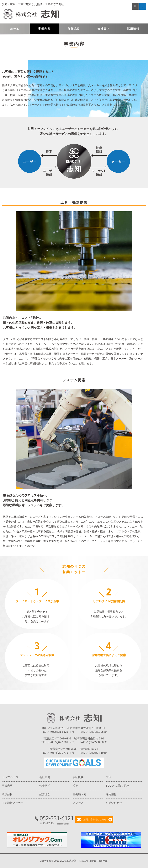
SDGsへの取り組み (117, 786)
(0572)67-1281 (59, 742)
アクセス (78, 803)
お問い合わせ (114, 803)
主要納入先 (79, 794)
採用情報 (133, 29)
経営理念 (45, 794)
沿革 (75, 786)
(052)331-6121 (59, 732)
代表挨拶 (45, 786)
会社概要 (78, 777)
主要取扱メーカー (13, 803)
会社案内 (104, 29)
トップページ (10, 777)
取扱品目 (74, 29)
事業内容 (44, 29)
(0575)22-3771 (59, 753)
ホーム (15, 29)
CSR (109, 777)
